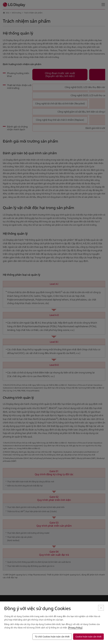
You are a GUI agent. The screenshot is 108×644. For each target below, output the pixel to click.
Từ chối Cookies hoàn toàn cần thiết (52, 637)
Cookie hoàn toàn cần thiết (88, 637)
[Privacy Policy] (75, 628)
